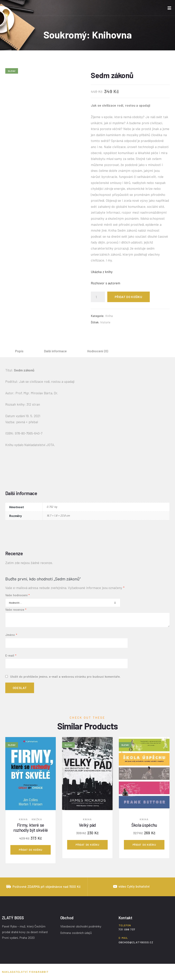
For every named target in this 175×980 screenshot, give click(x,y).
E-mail (11, 655)
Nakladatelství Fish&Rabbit (25, 972)
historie (105, 322)
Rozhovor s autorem (106, 283)
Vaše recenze (16, 610)
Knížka (37, 819)
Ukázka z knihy (102, 272)
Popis (19, 351)
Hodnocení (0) (98, 351)
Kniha (109, 316)
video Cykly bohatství (134, 886)
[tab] (19, 351)
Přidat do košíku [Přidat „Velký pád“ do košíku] (87, 845)
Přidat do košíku (129, 297)
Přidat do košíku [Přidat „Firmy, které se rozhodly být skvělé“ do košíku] (31, 850)
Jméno (11, 635)
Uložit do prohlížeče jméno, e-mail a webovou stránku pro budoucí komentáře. (65, 677)
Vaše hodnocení (17, 595)
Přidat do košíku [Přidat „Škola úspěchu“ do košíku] (144, 845)
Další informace (55, 351)
